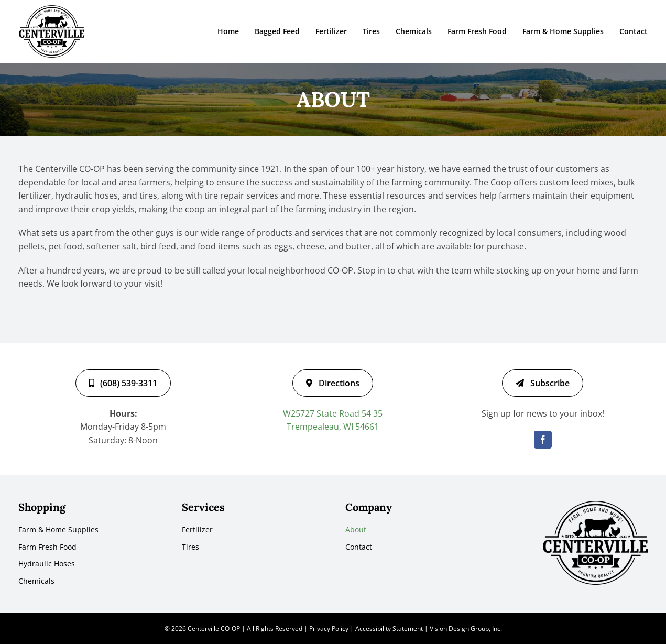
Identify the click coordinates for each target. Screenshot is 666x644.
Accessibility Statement (389, 629)
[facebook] (543, 440)
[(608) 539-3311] (123, 383)
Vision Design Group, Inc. (466, 629)
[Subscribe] (542, 383)
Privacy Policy (329, 629)
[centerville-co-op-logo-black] (52, 9)
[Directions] (332, 383)
